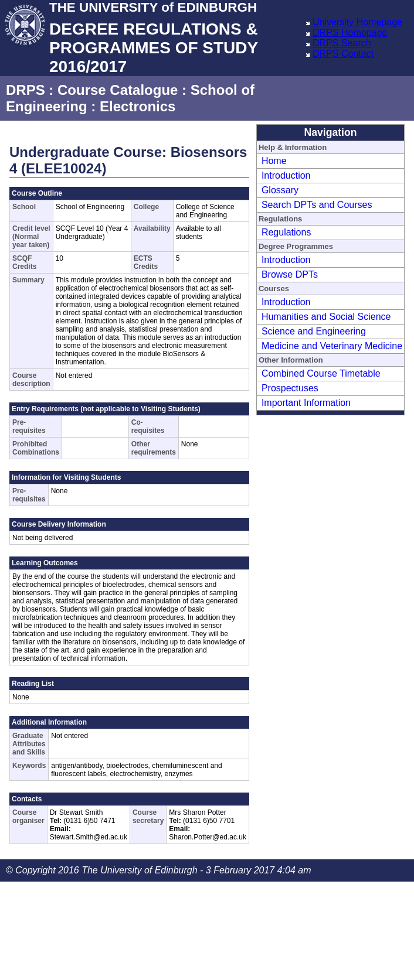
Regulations (286, 232)
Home (274, 161)
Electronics (138, 106)
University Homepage (357, 22)
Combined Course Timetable (321, 373)
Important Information (306, 403)
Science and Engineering (314, 331)
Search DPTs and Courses (317, 205)
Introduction (286, 175)
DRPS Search (342, 43)
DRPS (26, 90)
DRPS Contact (343, 54)
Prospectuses (290, 388)
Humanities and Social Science (326, 317)
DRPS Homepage (350, 33)
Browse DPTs (290, 274)
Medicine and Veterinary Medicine (332, 346)
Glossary (280, 190)
